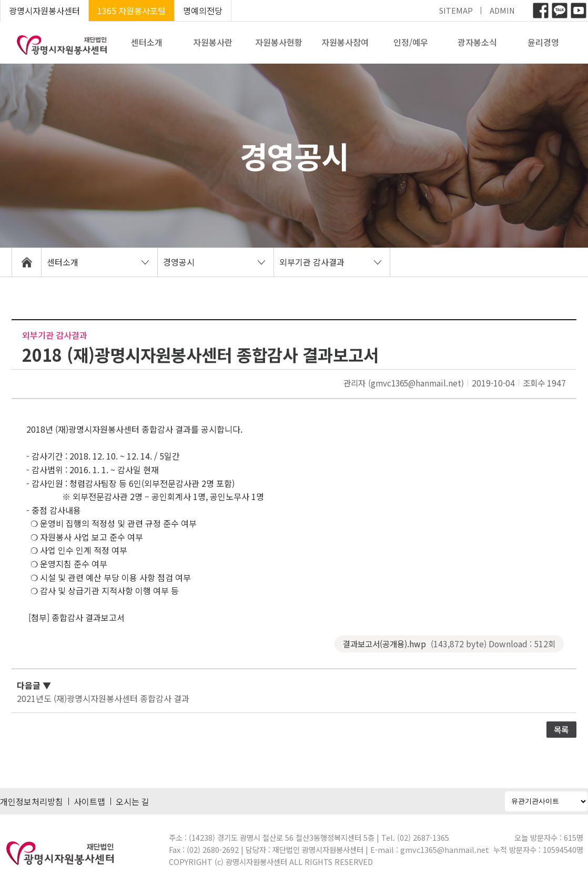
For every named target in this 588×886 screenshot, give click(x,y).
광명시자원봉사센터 (44, 11)
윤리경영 (543, 42)
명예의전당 (203, 11)
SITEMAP (456, 10)
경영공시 (179, 262)
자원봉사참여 (345, 42)
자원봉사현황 (279, 42)
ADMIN (502, 10)
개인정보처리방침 (32, 801)
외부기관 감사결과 (312, 262)
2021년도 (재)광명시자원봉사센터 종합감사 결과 (103, 698)
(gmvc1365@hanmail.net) (416, 383)
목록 (561, 729)
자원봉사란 (213, 42)
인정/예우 (411, 42)
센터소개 (147, 42)
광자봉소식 (477, 42)
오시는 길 (133, 801)
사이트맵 (89, 801)
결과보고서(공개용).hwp (449, 644)
